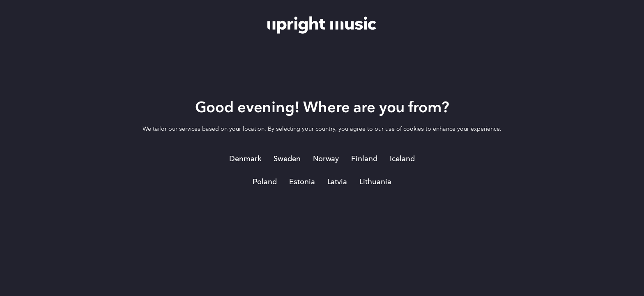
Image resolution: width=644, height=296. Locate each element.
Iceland (402, 159)
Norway (326, 159)
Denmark (245, 159)
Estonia (302, 182)
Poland (265, 182)
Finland (364, 159)
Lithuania (375, 182)
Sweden (287, 159)
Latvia (337, 182)
